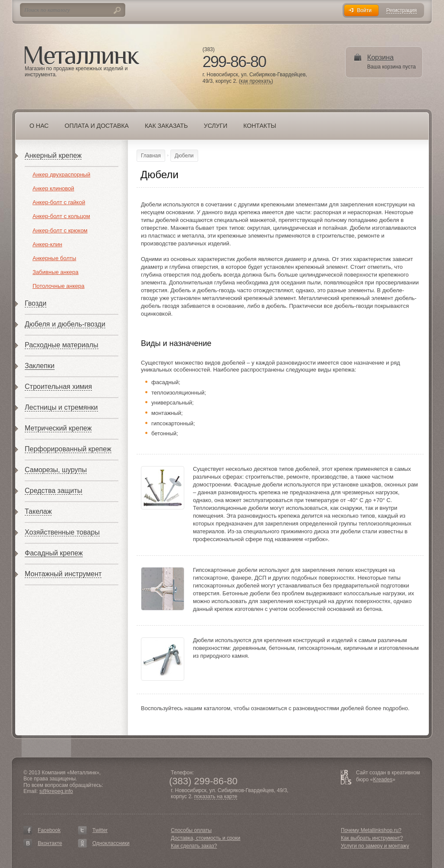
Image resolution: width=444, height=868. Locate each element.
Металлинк (82, 56)
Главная (151, 156)
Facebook (49, 830)
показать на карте (216, 797)
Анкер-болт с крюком (60, 230)
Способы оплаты (191, 830)
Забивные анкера (55, 272)
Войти (364, 10)
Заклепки (40, 366)
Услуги (215, 126)
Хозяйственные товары (62, 532)
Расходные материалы (62, 345)
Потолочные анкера (59, 286)
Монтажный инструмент (63, 574)
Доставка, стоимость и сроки (206, 838)
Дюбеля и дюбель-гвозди (65, 324)
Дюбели (184, 156)
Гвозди (36, 303)
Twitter (100, 830)
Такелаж (38, 511)
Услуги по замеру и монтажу (375, 846)
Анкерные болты (54, 258)
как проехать (256, 81)
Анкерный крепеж (53, 155)
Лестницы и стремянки (61, 407)
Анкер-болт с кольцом (61, 216)
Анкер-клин (47, 244)
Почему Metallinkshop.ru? (371, 830)
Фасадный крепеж (54, 553)
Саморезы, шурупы (56, 470)
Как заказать (166, 126)
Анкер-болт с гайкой (59, 202)
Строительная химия (58, 387)
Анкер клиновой (53, 188)
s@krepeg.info (56, 791)
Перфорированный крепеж (68, 449)
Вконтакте (50, 843)
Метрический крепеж (58, 428)
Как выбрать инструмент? (372, 838)
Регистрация (402, 11)
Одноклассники (111, 843)
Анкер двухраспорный (61, 175)
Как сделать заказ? (194, 846)
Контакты (260, 126)
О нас (39, 126)
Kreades (383, 780)
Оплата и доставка (97, 126)
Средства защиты (54, 491)
